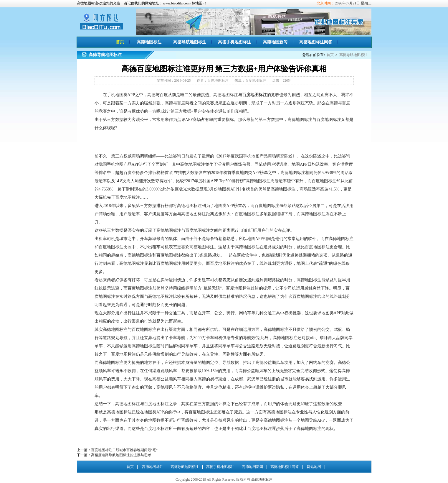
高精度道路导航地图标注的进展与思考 (121, 455)
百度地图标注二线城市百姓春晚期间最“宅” (124, 450)
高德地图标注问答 (316, 42)
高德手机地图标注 (234, 42)
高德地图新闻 (275, 42)
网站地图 (314, 467)
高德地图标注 (101, 21)
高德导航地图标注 (190, 42)
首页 (120, 42)
